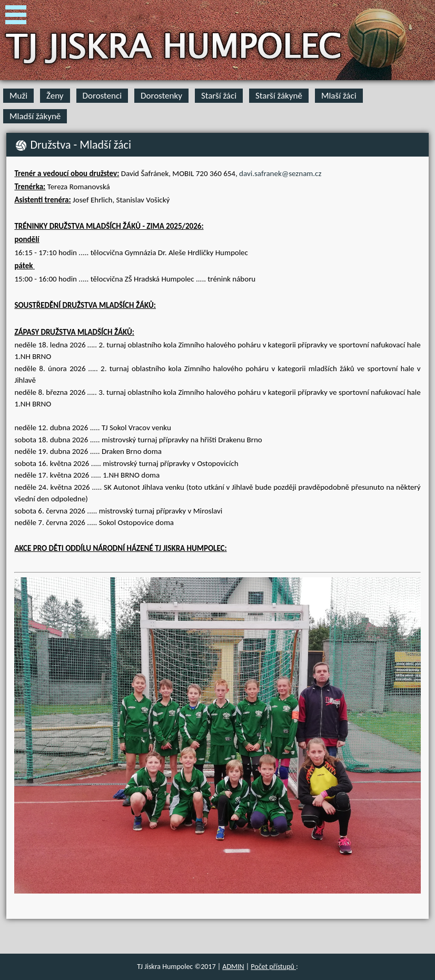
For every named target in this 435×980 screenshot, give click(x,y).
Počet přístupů (273, 967)
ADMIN (233, 967)
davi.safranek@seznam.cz (280, 173)
